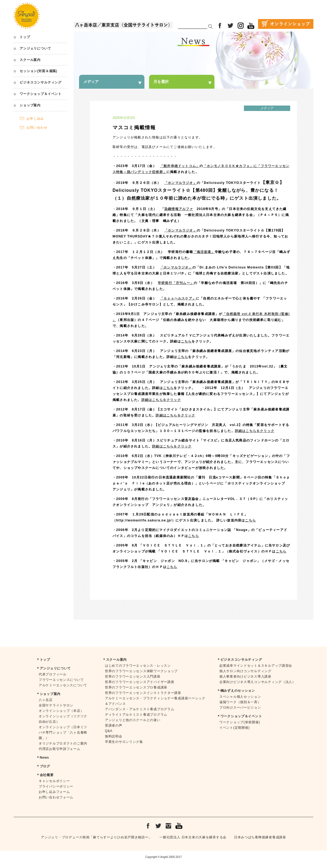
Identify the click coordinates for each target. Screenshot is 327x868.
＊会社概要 (45, 775)
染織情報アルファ (179, 209)
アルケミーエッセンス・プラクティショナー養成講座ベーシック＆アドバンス (155, 701)
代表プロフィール (53, 674)
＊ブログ (43, 766)
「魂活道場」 (204, 252)
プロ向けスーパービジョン (240, 708)
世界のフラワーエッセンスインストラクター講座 (143, 693)
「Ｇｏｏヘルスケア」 (178, 298)
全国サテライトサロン (56, 705)
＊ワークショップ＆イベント (239, 716)
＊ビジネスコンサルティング (239, 660)
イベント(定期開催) (234, 728)
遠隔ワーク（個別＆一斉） (240, 702)
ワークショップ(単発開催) (240, 722)
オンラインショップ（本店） (61, 711)
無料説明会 (114, 736)
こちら (186, 341)
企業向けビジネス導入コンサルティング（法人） (258, 682)
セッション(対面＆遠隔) (38, 71)
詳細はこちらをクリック (161, 400)
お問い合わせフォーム (56, 797)
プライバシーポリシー (56, 786)
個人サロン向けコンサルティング (245, 671)
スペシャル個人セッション (240, 697)
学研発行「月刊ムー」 (176, 283)
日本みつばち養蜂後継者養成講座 (260, 837)
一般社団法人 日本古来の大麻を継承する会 (193, 837)
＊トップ (43, 660)
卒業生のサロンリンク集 (124, 742)
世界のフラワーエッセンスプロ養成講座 (136, 687)
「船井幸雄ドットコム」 (180, 166)
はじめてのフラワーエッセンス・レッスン (138, 666)
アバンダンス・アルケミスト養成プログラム (140, 709)
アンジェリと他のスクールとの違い (133, 720)
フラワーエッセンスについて (61, 680)
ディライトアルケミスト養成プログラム (136, 715)
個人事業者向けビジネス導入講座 (245, 677)
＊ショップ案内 (48, 694)
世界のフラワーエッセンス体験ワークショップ (141, 671)
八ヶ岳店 (46, 700)
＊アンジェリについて (54, 668)
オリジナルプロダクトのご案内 (63, 743)
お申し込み (35, 119)
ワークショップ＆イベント (41, 94)
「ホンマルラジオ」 (176, 267)
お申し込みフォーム (54, 792)
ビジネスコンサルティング (41, 82)
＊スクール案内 (115, 660)
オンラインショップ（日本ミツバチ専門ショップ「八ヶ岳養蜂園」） (63, 733)
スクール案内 (30, 60)
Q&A (109, 731)
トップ (25, 37)
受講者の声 (114, 725)
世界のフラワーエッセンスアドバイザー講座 (140, 682)
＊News (43, 758)
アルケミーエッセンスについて (63, 685)
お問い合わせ (37, 128)
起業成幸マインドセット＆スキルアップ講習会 (256, 666)
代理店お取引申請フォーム (60, 749)
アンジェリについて (35, 48)
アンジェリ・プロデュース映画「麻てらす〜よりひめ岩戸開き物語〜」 (96, 837)
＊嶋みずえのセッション (236, 691)
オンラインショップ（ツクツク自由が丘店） (63, 719)
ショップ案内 (30, 105)
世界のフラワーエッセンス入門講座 (133, 677)
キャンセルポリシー (54, 781)
